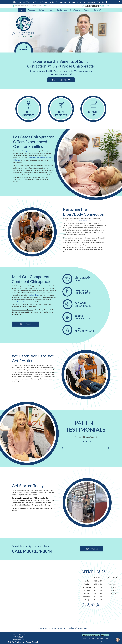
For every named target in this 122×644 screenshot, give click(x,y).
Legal (89, 638)
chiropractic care (85, 221)
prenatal (15, 302)
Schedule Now (61, 80)
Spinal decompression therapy (22, 310)
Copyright (84, 638)
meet (24, 48)
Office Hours (37, 6)
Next (108, 448)
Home (22, 10)
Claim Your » (23, 642)
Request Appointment (21, 6)
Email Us (47, 6)
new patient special (21, 498)
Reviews (87, 10)
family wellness (34, 295)
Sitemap (107, 638)
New (61, 113)
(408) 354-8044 (94, 6)
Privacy (93, 638)
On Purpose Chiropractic (30, 151)
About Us (31, 10)
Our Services (62, 10)
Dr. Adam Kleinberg (46, 10)
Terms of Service (100, 638)
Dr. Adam (25, 324)
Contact (93, 113)
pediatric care (26, 302)
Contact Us (98, 10)
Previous (63, 448)
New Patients (75, 10)
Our (28, 113)
